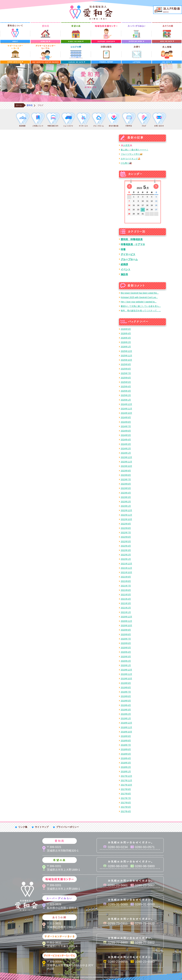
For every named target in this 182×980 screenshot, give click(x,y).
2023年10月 (126, 466)
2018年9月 (126, 736)
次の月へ (156, 186)
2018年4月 (126, 758)
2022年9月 (126, 524)
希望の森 (76, 33)
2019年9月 (126, 683)
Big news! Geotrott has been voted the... (140, 293)
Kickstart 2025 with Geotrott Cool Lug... (139, 297)
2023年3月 (126, 497)
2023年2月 (126, 502)
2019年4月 (126, 705)
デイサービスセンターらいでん (45, 53)
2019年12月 (126, 670)
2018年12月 (126, 723)
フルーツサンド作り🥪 (132, 154)
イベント (126, 269)
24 (143, 210)
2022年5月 (126, 541)
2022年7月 (126, 533)
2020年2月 (126, 661)
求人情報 (167, 53)
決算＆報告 (106, 53)
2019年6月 (126, 696)
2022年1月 (126, 559)
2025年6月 (126, 378)
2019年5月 (126, 701)
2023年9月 (126, 471)
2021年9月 (126, 577)
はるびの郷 (76, 53)
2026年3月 (126, 338)
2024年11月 (126, 409)
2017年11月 (126, 780)
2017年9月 (126, 789)
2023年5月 (126, 488)
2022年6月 (126, 537)
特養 (123, 249)
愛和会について (15, 33)
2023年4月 (126, 493)
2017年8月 (126, 794)
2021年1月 (126, 612)
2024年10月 (126, 413)
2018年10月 (126, 732)
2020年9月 (126, 630)
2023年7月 (126, 479)
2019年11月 (126, 674)
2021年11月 (126, 568)
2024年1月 (126, 453)
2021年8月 (126, 581)
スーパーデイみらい (136, 33)
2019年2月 (126, 714)
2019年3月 (126, 710)
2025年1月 (126, 400)
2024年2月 (126, 449)
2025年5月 (126, 382)
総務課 (124, 264)
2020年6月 (126, 643)
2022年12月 (126, 510)
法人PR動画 (168, 10)
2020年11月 (126, 621)
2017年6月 (126, 803)
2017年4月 (126, 811)
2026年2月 (126, 342)
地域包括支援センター (106, 33)
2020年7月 (126, 639)
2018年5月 (126, 754)
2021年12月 (126, 564)
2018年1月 (126, 772)
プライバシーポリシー (67, 827)
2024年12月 (126, 404)
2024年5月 (126, 435)
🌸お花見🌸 (126, 145)
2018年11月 (126, 727)
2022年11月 (126, 515)
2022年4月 (126, 546)
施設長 (124, 274)
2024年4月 (126, 440)
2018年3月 (126, 763)
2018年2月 (126, 767)
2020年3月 (126, 657)
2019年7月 (126, 692)
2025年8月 (126, 369)
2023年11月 (126, 462)
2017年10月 (126, 785)
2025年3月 (126, 391)
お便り (136, 53)
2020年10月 (126, 625)
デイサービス (128, 254)
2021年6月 (126, 590)
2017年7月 (126, 798)
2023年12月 (126, 457)
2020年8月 (126, 634)
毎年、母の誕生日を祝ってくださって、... (141, 311)
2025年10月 (126, 360)
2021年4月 (126, 599)
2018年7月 (126, 745)
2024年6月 (126, 431)
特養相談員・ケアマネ (133, 244)
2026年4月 (126, 333)
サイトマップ (42, 827)
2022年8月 (126, 528)
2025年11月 (126, 356)
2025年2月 (126, 395)
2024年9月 (126, 417)
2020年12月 (126, 617)
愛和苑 (45, 33)
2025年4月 (126, 387)
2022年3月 (126, 550)
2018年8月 (126, 741)
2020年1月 (126, 665)
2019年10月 (126, 679)
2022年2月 (126, 555)
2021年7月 (126, 586)
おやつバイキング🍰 (131, 159)
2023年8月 (126, 475)
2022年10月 (126, 519)
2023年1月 (126, 506)
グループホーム (129, 259)
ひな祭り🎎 (126, 163)
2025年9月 (126, 364)
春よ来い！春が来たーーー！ (135, 150)
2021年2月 (126, 608)
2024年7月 (126, 426)
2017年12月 (126, 776)
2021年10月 (126, 572)
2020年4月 (126, 652)
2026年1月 (126, 347)
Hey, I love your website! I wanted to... (139, 302)
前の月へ (129, 186)
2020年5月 (126, 648)
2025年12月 (126, 351)
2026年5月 (126, 329)
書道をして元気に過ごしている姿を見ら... (141, 306)
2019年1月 (126, 718)
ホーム (19, 105)
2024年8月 (126, 422)
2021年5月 (126, 595)
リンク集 (23, 827)
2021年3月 (126, 603)
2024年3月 (126, 444)
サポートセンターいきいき (15, 53)
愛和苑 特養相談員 (132, 239)
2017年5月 (126, 807)
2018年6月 (126, 749)
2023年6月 (126, 484)
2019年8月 (126, 688)
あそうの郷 (167, 33)
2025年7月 (126, 373)
